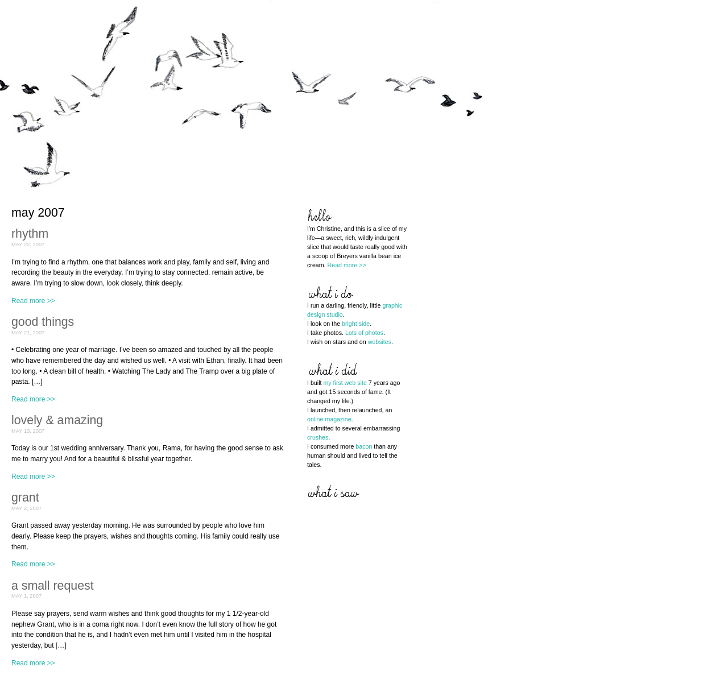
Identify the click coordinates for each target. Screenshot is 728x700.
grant (25, 498)
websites (380, 342)
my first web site (345, 383)
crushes (318, 437)
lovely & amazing (57, 420)
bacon (364, 446)
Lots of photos (364, 333)
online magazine (329, 419)
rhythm (30, 234)
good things (43, 322)
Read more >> (33, 301)
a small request (53, 586)
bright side (356, 324)
